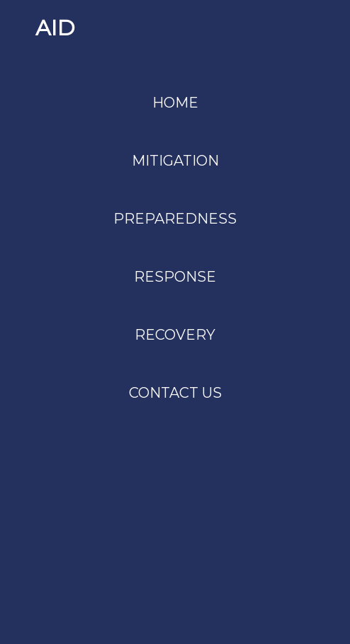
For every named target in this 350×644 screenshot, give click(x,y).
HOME (175, 103)
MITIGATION (175, 161)
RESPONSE (175, 277)
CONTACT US (175, 393)
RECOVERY (175, 335)
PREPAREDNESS (175, 219)
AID (55, 28)
